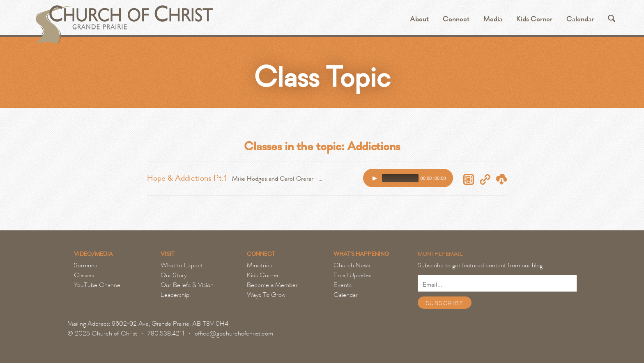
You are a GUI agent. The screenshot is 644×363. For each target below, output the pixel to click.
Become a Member (272, 285)
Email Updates (352, 275)
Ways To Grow (266, 295)
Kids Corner (534, 19)
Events (343, 285)
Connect (456, 19)
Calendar (580, 19)
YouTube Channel (98, 285)
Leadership (175, 295)
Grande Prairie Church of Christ (123, 21)
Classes (84, 275)
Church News (352, 265)
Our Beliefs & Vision (187, 285)
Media (493, 19)
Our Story (174, 275)
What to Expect (182, 265)
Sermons (85, 265)
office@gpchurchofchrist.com (234, 333)
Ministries (259, 265)
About (419, 19)
